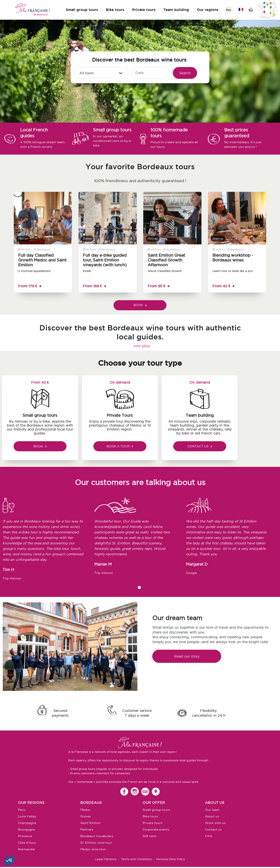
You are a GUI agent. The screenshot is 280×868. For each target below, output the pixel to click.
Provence (25, 836)
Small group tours (82, 10)
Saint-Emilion (91, 823)
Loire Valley (27, 816)
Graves (86, 816)
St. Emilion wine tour (96, 843)
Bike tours (115, 10)
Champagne (27, 823)
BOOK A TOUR (120, 446)
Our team (212, 810)
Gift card (149, 836)
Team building (176, 10)
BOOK (140, 305)
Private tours (144, 10)
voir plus (142, 346)
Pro (228, 10)
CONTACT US (200, 446)
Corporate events (156, 829)
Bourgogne (26, 829)
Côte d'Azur (27, 843)
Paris (22, 810)
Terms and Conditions (136, 859)
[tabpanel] (48, 541)
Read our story (187, 656)
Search (185, 73)
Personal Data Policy (171, 859)
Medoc (85, 810)
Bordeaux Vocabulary (97, 836)
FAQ (208, 836)
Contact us (213, 829)
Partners (87, 829)
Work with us (215, 823)
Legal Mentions (106, 859)
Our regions (208, 10)
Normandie (26, 849)
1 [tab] (139, 587)
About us (212, 816)
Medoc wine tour (93, 849)
